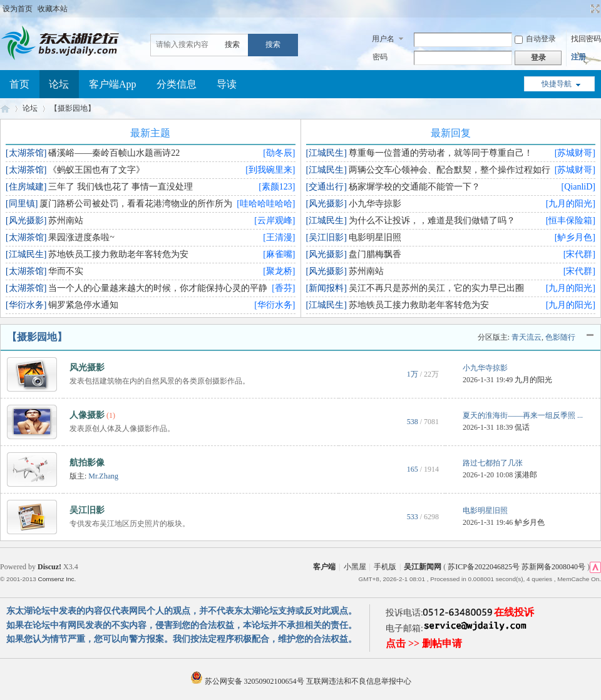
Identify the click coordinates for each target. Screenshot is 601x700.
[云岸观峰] (275, 221)
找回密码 (586, 39)
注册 (578, 57)
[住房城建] (26, 187)
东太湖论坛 (5, 109)
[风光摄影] (26, 221)
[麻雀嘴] (279, 254)
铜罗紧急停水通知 (83, 305)
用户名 (383, 39)
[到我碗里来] (270, 170)
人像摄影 (87, 415)
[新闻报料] (326, 288)
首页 (19, 84)
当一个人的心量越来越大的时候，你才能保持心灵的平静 (158, 288)
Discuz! (49, 567)
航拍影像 (87, 463)
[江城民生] (26, 254)
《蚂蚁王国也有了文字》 (96, 170)
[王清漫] (279, 237)
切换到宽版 (594, 9)
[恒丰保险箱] (571, 221)
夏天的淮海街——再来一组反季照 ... (523, 415)
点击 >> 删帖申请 (424, 643)
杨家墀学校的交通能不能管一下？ (414, 187)
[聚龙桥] (279, 271)
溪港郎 (526, 475)
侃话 (522, 427)
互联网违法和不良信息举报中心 (359, 681)
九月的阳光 (533, 380)
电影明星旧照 (375, 237)
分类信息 (177, 84)
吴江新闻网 (423, 567)
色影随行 (560, 337)
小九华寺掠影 (375, 204)
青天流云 (527, 337)
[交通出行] (326, 187)
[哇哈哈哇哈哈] (266, 204)
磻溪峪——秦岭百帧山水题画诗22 (114, 153)
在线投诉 (514, 612)
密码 (380, 57)
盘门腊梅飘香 (375, 254)
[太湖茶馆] (26, 153)
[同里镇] (22, 204)
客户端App (113, 84)
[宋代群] (579, 254)
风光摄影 (87, 368)
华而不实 (66, 271)
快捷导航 (557, 84)
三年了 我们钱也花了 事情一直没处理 (121, 187)
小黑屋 (355, 567)
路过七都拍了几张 (493, 463)
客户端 (324, 567)
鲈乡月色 (530, 522)
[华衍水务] (275, 305)
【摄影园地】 (37, 337)
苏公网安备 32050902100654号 (248, 681)
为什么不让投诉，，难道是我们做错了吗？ (432, 221)
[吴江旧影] (326, 237)
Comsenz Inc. (57, 579)
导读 (227, 84)
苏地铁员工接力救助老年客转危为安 (118, 254)
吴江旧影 (87, 510)
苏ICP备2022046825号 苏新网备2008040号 (516, 567)
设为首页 (18, 9)
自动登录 (535, 39)
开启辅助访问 (583, 9)
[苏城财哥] (575, 153)
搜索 (232, 44)
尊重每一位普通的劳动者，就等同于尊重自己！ (441, 153)
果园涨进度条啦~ (81, 237)
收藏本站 (53, 9)
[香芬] (283, 288)
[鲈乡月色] (575, 237)
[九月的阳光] (571, 204)
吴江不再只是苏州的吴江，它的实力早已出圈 (436, 288)
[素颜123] (277, 187)
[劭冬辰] (279, 153)
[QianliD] (578, 187)
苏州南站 (66, 221)
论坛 (59, 84)
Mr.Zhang (103, 476)
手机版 (385, 567)
